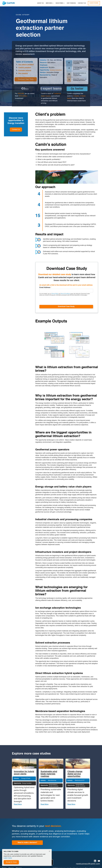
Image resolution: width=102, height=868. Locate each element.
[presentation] (53, 300)
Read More (18, 804)
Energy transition (56, 71)
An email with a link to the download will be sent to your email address (66, 285)
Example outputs (25, 71)
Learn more (8, 858)
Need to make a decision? (27, 843)
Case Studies (94, 3)
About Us (40, 3)
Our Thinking (71, 3)
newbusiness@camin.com (88, 864)
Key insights (23, 74)
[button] (50, 3)
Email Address (45, 288)
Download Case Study (26, 80)
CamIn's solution (25, 68)
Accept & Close (11, 862)
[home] (8, 3)
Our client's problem (26, 65)
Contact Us (82, 3)
